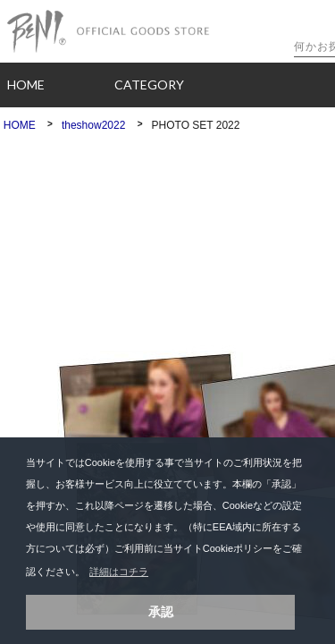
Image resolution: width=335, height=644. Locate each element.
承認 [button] (161, 612)
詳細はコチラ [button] (119, 572)
